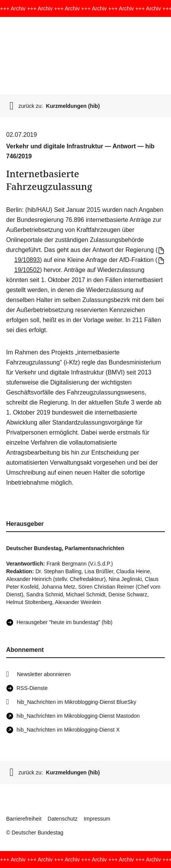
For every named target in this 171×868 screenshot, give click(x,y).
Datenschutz (63, 819)
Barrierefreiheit (24, 819)
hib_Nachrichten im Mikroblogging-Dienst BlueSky (76, 702)
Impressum (97, 819)
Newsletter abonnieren (44, 674)
